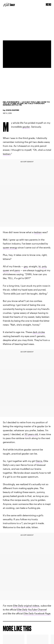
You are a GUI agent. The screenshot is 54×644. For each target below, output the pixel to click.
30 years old (31, 434)
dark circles (39, 332)
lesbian (7, 154)
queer (6, 270)
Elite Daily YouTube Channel (32, 609)
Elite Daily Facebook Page (37, 613)
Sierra (39, 461)
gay (26, 266)
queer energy (10, 247)
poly (44, 266)
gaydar (26, 127)
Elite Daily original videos (26, 606)
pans (17, 270)
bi (40, 266)
